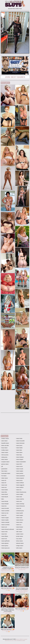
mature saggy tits (20, 485)
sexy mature (19, 539)
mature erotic (4, 532)
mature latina (19, 452)
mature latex (19, 450)
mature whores (19, 520)
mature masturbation (21, 462)
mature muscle (19, 469)
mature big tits (4, 497)
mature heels (19, 438)
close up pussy (5, 455)
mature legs (19, 455)
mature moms (19, 466)
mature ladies (19, 448)
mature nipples (19, 471)
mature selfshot (19, 487)
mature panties (19, 473)
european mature (5, 462)
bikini (2, 499)
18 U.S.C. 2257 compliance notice (17, 640)
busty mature (4, 448)
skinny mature (19, 541)
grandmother (4, 469)
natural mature (19, 527)
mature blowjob (5, 504)
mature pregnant (20, 478)
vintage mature (19, 546)
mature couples (5, 520)
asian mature (4, 441)
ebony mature (4, 459)
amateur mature (5, 438)
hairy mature (4, 471)
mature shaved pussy (21, 492)
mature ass (4, 487)
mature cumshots (5, 525)
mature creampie (5, 522)
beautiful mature (5, 443)
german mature (5, 464)
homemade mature (5, 473)
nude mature (19, 529)
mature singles (19, 494)
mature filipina (4, 536)
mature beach (4, 494)
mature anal (4, 485)
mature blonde (4, 501)
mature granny (4, 546)
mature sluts (19, 497)
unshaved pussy (20, 511)
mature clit (3, 515)
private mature (19, 536)
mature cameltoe (5, 511)
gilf (2, 466)
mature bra (4, 506)
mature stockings (20, 504)
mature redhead (20, 483)
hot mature (4, 476)
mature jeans (19, 445)
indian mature (4, 478)
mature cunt (4, 527)
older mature (19, 532)
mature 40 (3, 483)
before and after (5, 445)
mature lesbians (20, 457)
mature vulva (19, 518)
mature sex (18, 490)
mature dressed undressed (7, 529)
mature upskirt (19, 513)
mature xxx (18, 525)
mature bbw (4, 492)
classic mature (4, 452)
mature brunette (5, 508)
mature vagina (19, 515)
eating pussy (4, 457)
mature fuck (4, 539)
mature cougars (5, 518)
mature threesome (20, 506)
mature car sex (5, 513)
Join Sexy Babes (15, 77)
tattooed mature (20, 543)
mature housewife (20, 441)
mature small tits (20, 499)
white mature (19, 548)
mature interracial (20, 443)
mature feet (4, 534)
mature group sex (5, 548)
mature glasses (5, 543)
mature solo (19, 501)
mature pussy (19, 480)
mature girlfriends (5, 541)
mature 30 (3, 480)
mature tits (18, 508)
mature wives (19, 522)
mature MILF (19, 464)
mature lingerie (19, 459)
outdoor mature (19, 534)
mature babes (4, 490)
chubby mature (5, 450)
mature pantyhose (20, 476)
